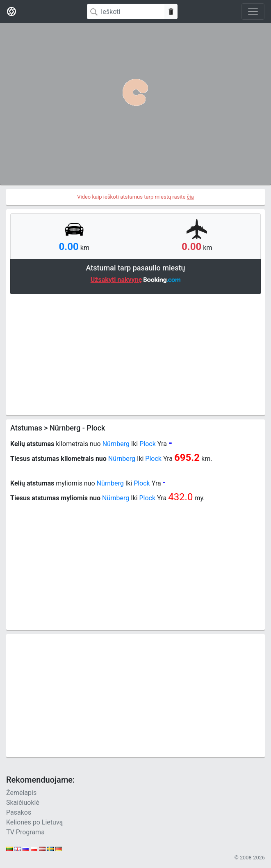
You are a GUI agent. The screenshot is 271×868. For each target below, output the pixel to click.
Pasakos (19, 812)
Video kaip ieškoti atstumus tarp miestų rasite (135, 197)
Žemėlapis (21, 793)
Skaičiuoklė (23, 803)
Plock (148, 444)
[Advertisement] (135, 354)
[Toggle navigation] (253, 11)
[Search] (126, 11)
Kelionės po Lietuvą (34, 822)
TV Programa (25, 832)
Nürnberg (116, 444)
